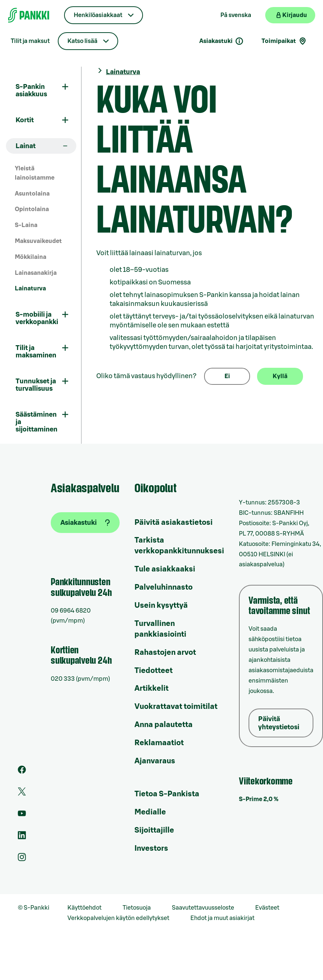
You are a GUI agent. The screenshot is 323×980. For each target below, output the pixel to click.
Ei (227, 376)
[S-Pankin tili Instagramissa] (22, 859)
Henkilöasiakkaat (98, 15)
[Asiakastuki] (85, 523)
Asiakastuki (222, 41)
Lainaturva (30, 289)
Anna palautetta (164, 725)
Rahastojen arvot (165, 653)
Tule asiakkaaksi (165, 569)
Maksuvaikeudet (38, 241)
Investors (151, 849)
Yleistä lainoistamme (35, 173)
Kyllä (280, 376)
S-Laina (26, 225)
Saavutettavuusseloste (203, 908)
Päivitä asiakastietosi (174, 523)
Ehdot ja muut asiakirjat (222, 918)
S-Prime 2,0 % (259, 799)
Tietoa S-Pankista (167, 794)
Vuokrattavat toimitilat (176, 707)
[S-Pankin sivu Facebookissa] (22, 772)
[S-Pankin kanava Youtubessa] (22, 816)
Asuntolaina (32, 194)
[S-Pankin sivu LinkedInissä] (22, 837)
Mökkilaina (31, 257)
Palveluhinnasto (164, 587)
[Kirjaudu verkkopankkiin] (290, 15)
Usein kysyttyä (161, 606)
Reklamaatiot (159, 743)
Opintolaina (32, 209)
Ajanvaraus (155, 761)
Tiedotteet (154, 671)
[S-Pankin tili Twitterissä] (22, 794)
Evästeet (267, 908)
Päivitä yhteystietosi (279, 723)
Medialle (150, 812)
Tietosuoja (137, 908)
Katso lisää (82, 41)
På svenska (236, 15)
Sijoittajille (154, 830)
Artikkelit (151, 689)
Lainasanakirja (36, 273)
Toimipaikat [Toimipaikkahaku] (284, 41)
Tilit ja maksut (30, 41)
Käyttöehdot (84, 908)
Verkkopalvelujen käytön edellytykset (118, 918)
